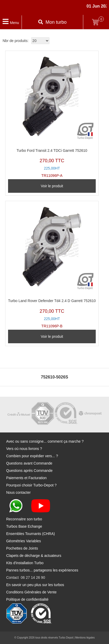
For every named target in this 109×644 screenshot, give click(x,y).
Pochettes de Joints (22, 548)
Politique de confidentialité (27, 599)
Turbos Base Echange (24, 526)
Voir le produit (52, 186)
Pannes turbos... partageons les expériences (42, 570)
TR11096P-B (52, 266)
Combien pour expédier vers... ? (32, 456)
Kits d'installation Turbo (25, 563)
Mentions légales (85, 638)
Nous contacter (18, 492)
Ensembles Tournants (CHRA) (31, 534)
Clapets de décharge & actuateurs (34, 556)
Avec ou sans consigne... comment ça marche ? (45, 441)
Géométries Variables (24, 541)
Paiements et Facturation (27, 478)
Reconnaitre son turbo (24, 519)
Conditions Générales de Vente (31, 592)
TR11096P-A (52, 116)
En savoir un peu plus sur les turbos (35, 585)
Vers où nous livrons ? (24, 449)
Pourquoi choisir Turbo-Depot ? (31, 485)
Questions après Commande (29, 471)
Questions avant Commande (29, 463)
